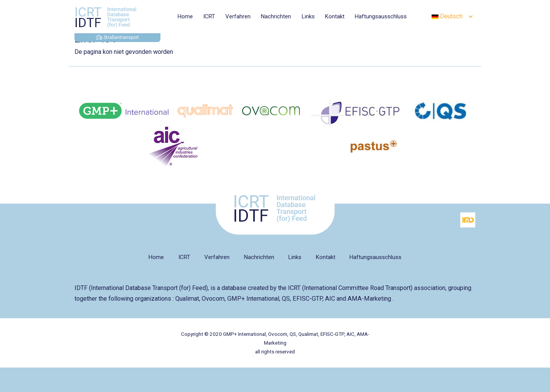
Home (185, 16)
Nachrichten (276, 16)
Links (308, 16)
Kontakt (335, 16)
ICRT (209, 16)
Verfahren (238, 16)
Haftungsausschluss (381, 16)
